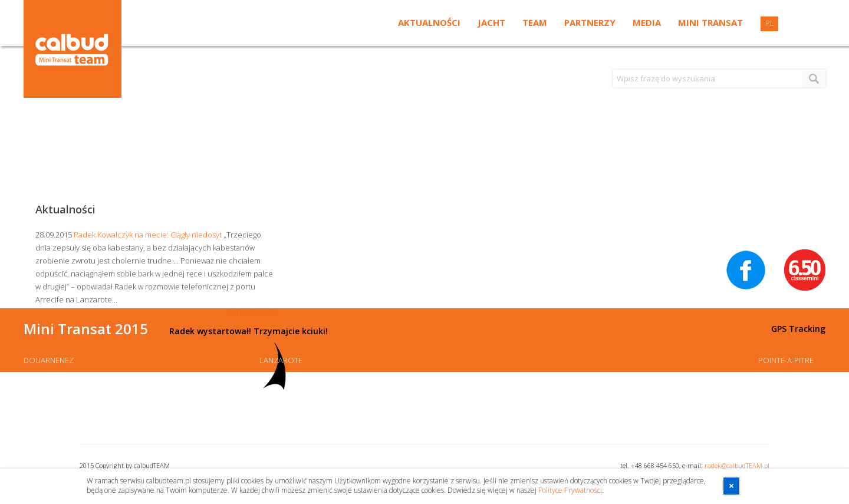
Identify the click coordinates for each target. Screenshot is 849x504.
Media (647, 22)
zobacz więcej (252, 312)
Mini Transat (710, 22)
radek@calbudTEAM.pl (737, 465)
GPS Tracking (798, 329)
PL (770, 23)
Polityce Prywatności (570, 490)
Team (535, 22)
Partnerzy (590, 22)
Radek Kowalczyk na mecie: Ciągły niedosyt (148, 235)
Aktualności (429, 22)
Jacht (491, 22)
